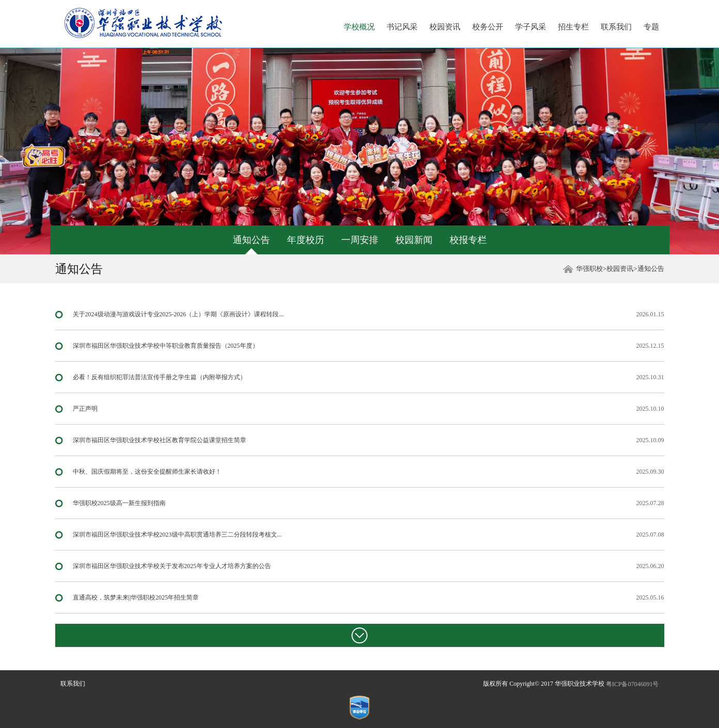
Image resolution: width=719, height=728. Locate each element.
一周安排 (360, 240)
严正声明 (85, 409)
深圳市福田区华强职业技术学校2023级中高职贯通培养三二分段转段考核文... (177, 535)
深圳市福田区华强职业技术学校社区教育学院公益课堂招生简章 (159, 440)
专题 (651, 27)
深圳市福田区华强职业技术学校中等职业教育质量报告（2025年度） (166, 346)
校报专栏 (468, 240)
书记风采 (402, 27)
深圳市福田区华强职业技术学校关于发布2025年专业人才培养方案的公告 (172, 566)
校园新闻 (414, 240)
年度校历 (306, 240)
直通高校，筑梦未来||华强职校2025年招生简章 (136, 597)
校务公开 (488, 27)
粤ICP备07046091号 (633, 684)
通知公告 (251, 240)
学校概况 (359, 27)
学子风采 (531, 27)
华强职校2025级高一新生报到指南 (119, 503)
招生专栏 (573, 27)
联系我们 (616, 27)
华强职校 (589, 269)
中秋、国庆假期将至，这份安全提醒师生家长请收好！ (147, 472)
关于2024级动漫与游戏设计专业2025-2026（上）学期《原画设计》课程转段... (178, 314)
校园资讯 (445, 27)
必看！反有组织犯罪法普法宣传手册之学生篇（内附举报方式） (159, 377)
